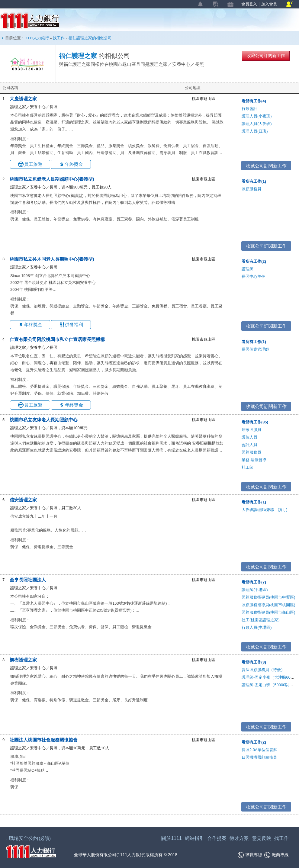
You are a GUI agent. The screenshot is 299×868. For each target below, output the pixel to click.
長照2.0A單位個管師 (259, 750)
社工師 (248, 467)
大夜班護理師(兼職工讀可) (265, 510)
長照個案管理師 (255, 349)
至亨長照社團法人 (28, 580)
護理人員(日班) (255, 131)
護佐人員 (249, 437)
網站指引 (195, 838)
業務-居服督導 (254, 460)
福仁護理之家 (78, 56)
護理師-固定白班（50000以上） (269, 685)
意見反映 (262, 838)
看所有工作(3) (254, 662)
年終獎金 (74, 164)
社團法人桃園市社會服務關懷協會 (44, 740)
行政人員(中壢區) (257, 627)
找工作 (59, 38)
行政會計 (249, 109)
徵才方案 (239, 838)
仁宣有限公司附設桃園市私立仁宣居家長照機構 (57, 339)
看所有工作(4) (254, 101)
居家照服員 (251, 430)
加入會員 (269, 4)
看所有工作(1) (254, 181)
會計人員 (249, 445)
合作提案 (217, 838)
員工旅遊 (33, 164)
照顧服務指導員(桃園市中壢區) (268, 597)
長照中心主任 (253, 276)
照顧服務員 (251, 189)
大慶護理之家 (23, 99)
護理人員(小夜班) (257, 116)
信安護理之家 (23, 500)
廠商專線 (276, 855)
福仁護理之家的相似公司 (90, 38)
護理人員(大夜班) (257, 124)
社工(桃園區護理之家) (261, 620)
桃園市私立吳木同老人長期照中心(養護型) (52, 259)
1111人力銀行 (30, 21)
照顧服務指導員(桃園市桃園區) (268, 605)
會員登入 (249, 4)
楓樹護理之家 (23, 660)
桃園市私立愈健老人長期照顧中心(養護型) (52, 179)
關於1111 (172, 838)
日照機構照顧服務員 (259, 757)
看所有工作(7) (254, 582)
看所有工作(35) (255, 422)
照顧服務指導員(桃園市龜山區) (268, 612)
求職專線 (250, 855)
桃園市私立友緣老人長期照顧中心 (44, 420)
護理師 (248, 269)
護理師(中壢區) (255, 590)
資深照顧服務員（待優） (263, 670)
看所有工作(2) (254, 261)
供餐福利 (74, 325)
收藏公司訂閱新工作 (266, 56)
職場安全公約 (29, 838)
